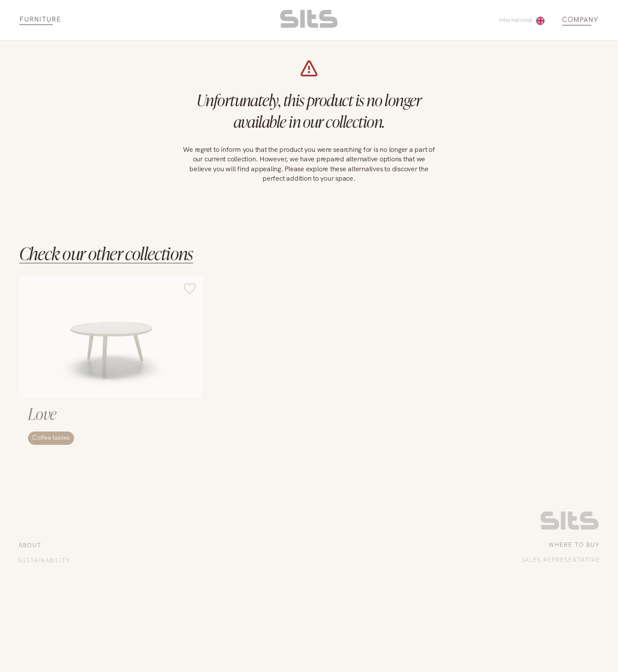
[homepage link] (309, 26)
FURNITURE (40, 20)
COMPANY (580, 20)
